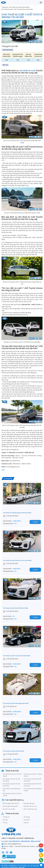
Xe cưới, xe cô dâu (9, 809)
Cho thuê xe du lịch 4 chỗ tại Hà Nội (12, 775)
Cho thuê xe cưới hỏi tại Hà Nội (12, 790)
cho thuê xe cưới (27, 70)
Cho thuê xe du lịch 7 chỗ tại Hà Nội (33, 775)
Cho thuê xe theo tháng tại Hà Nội (33, 790)
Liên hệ (26, 823)
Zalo (41, 850)
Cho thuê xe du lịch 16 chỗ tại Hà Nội (11, 780)
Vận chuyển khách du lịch (11, 803)
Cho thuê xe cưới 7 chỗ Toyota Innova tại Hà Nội (22, 16)
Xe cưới (5, 820)
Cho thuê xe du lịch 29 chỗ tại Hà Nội (32, 780)
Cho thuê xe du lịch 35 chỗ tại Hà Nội (11, 785)
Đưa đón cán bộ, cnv (30, 806)
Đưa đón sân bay (29, 803)
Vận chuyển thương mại (10, 806)
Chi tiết (35, 522)
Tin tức (5, 823)
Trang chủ (6, 817)
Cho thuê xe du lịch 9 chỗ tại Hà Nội (12, 794)
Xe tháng (27, 817)
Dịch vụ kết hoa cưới (30, 809)
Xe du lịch (27, 820)
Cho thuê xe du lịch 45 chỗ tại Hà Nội (32, 785)
